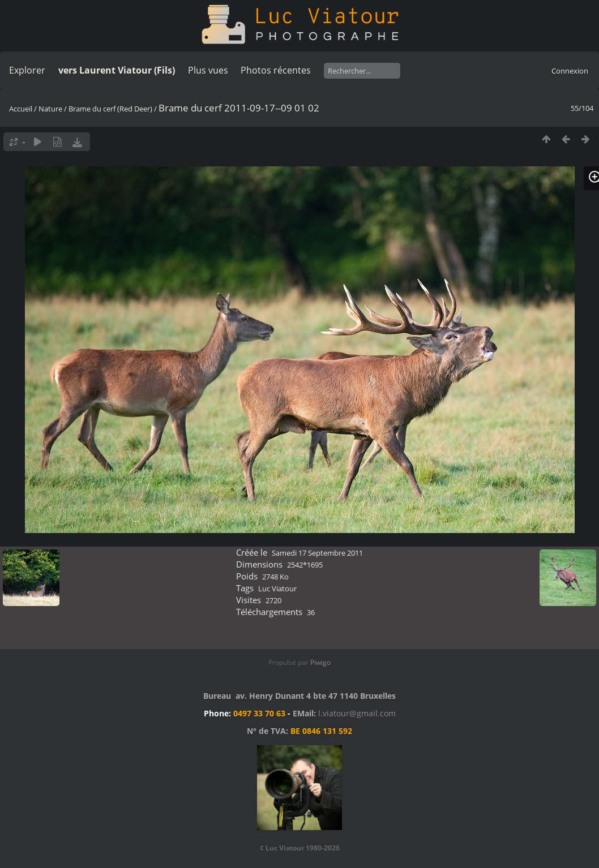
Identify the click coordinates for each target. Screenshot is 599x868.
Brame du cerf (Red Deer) (110, 109)
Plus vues (208, 70)
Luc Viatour (277, 588)
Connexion (570, 71)
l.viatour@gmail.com (357, 713)
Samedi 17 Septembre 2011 (317, 553)
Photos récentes (276, 70)
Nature (50, 109)
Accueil (21, 109)
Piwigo (320, 662)
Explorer (27, 70)
